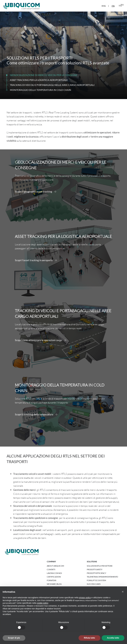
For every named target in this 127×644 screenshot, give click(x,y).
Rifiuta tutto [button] (89, 638)
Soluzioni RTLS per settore (100, 566)
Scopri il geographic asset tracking (36, 192)
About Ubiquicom (55, 566)
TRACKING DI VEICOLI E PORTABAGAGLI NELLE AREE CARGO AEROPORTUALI (52, 85)
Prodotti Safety (95, 569)
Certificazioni (54, 577)
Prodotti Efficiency (96, 573)
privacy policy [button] (85, 598)
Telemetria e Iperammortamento (102, 577)
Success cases (94, 584)
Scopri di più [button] (14, 638)
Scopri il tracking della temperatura (36, 415)
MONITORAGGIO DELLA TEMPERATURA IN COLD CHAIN (41, 90)
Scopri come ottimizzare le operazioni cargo (41, 340)
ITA (113, 6)
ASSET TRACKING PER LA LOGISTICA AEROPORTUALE (39, 80)
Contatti (51, 569)
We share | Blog (54, 584)
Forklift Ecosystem (96, 580)
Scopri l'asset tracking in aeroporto (36, 260)
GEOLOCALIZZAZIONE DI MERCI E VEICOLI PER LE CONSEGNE (44, 75)
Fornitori (52, 580)
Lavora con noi (54, 573)
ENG (104, 6)
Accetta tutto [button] (113, 638)
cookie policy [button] (42, 603)
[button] (123, 592)
